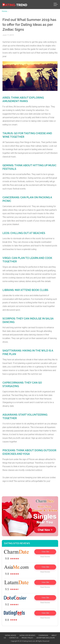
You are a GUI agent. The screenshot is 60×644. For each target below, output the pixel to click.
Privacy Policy (27, 638)
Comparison (43, 635)
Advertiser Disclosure (46, 638)
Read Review (45, 557)
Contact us (14, 638)
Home (4, 11)
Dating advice (11, 635)
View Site (45, 552)
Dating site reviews (27, 635)
